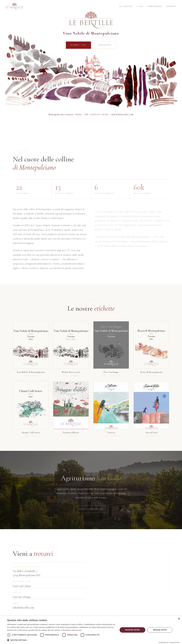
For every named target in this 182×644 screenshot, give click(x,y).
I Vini (140, 6)
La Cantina (126, 6)
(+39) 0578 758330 (22, 590)
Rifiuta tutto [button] (160, 630)
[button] (61, 640)
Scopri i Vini (78, 45)
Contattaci (105, 45)
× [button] (179, 619)
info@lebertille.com (122, 114)
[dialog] (91, 630)
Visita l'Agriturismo (91, 513)
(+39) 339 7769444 (22, 601)
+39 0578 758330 (99, 114)
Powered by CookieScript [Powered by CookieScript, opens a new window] (169, 643)
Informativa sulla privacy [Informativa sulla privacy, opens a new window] (71, 630)
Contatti (171, 6)
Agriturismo (155, 6)
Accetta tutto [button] (132, 630)
